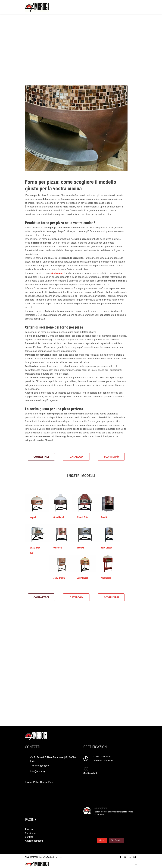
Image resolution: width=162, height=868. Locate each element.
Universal (58, 548)
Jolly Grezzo (107, 548)
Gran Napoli (59, 517)
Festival (81, 548)
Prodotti (29, 829)
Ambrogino (106, 578)
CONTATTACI (41, 457)
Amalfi (104, 517)
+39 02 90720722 (40, 766)
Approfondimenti (34, 841)
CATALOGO (76, 457)
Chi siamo (30, 833)
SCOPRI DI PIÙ (111, 457)
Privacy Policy (32, 782)
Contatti (29, 837)
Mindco (59, 857)
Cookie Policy (47, 782)
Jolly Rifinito (59, 578)
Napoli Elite (83, 517)
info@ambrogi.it (39, 771)
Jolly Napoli (83, 578)
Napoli (33, 517)
